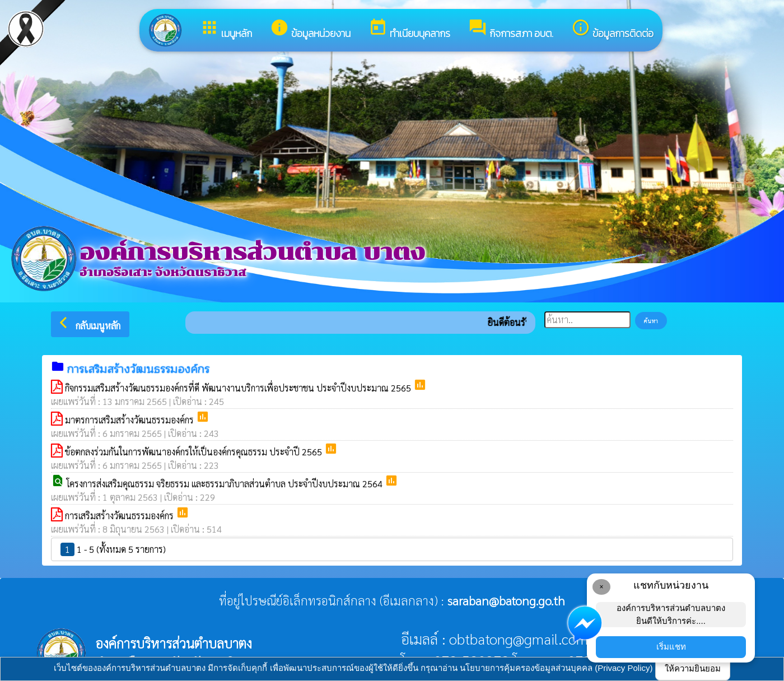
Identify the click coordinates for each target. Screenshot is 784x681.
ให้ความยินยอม (693, 668)
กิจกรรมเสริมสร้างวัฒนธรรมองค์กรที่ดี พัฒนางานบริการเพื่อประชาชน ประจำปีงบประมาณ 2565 (239, 388)
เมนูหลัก (226, 29)
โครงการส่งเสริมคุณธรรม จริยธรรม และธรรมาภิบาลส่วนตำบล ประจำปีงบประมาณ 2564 (226, 484)
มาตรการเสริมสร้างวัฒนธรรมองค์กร (130, 420)
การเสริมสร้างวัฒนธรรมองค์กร (120, 516)
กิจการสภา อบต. (511, 29)
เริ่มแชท (671, 647)
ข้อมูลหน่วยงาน (310, 29)
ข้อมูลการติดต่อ (612, 29)
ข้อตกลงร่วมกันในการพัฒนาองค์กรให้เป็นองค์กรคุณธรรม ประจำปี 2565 (195, 452)
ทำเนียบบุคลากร (409, 29)
